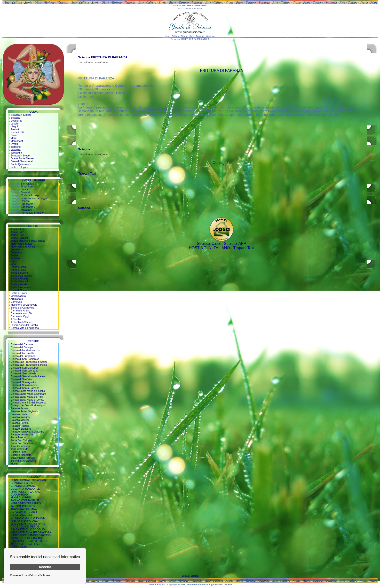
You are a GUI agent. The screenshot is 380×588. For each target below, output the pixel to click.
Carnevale (17, 302)
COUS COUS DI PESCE (25, 526)
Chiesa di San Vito (21, 379)
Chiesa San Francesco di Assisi (29, 362)
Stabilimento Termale (23, 458)
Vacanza (16, 150)
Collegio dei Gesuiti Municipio (28, 405)
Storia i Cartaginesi (22, 276)
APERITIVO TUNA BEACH (26, 544)
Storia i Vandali (19, 281)
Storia (14, 135)
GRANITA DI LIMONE (23, 486)
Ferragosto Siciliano (32, 213)
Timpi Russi (28, 186)
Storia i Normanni (21, 287)
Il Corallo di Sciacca (22, 322)
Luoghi (15, 124)
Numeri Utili (17, 132)
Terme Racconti (20, 238)
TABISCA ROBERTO (23, 506)
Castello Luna (19, 452)
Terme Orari (17, 235)
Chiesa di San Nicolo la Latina (28, 376)
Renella (25, 201)
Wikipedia (16, 153)
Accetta (45, 567)
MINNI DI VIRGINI (21, 497)
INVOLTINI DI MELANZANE (27, 538)
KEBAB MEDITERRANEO (26, 503)
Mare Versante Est (21, 244)
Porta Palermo (19, 437)
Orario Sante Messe (22, 158)
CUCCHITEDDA (20, 495)
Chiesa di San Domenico (25, 359)
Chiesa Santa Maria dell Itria (27, 397)
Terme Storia (18, 229)
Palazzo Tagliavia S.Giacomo (27, 432)
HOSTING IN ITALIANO (209, 248)
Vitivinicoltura (18, 296)
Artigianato (17, 299)
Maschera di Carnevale (24, 305)
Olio (13, 261)
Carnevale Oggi (20, 316)
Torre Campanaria (21, 446)
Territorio (16, 147)
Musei (14, 464)
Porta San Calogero (22, 440)
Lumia (24, 189)
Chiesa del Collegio (22, 347)
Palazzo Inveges (20, 417)
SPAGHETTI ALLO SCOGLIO (28, 529)
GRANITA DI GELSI (22, 483)
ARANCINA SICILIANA (24, 509)
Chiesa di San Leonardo (24, 371)
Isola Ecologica (19, 167)
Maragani (26, 210)
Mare (14, 138)
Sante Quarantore (21, 164)
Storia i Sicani (19, 267)
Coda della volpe (30, 195)
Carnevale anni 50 (21, 313)
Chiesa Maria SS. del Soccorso (28, 402)
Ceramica (16, 252)
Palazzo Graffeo (20, 414)
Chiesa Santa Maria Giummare (28, 394)
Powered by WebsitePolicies (30, 575)
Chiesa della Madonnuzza (26, 350)
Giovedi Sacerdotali (22, 161)
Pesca (14, 255)
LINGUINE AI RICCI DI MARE (28, 524)
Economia (16, 121)
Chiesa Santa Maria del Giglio (28, 391)
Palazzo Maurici (20, 420)
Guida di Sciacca (190, 576)
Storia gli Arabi (19, 284)
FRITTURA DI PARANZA (25, 521)
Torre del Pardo (20, 449)
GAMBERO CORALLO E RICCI (29, 541)
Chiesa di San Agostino (24, 382)
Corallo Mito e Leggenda (25, 328)
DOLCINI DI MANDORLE (25, 489)
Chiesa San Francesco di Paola (29, 365)
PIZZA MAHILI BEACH (24, 512)
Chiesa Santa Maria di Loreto (27, 400)
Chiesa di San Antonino (24, 385)
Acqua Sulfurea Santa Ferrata (28, 241)
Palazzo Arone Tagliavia (24, 411)
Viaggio (15, 126)
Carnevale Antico (20, 310)
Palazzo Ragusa (20, 426)
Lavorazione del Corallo (24, 325)
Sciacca (15, 118)
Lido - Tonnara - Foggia (34, 198)
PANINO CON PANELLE (25, 500)
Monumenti (17, 141)
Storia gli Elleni (19, 273)
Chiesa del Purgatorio (23, 356)
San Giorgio (28, 184)
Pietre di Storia (19, 293)
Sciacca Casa (209, 244)
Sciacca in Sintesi (21, 115)
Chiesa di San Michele (24, 373)
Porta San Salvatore (22, 443)
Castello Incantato (21, 455)
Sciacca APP (235, 244)
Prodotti (15, 129)
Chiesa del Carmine (22, 344)
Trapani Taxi (87, 174)
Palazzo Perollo (20, 423)
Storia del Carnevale (22, 308)
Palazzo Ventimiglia (22, 434)
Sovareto (26, 192)
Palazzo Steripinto (21, 429)
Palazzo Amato (19, 408)
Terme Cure (17, 232)
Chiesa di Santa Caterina (25, 388)
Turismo (15, 258)
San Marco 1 (28, 204)
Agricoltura (17, 249)
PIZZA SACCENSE (22, 515)
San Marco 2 (28, 207)
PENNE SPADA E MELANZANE (29, 480)
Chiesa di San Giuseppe (25, 368)
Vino (13, 264)
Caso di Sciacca (20, 290)
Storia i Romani (20, 279)
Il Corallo (16, 319)
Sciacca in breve (20, 155)
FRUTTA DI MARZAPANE (26, 492)
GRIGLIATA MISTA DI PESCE (28, 518)
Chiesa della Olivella (22, 353)
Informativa (70, 557)
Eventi (14, 144)
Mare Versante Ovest (23, 247)
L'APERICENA (19, 547)
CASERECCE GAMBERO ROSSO (31, 535)
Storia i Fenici (19, 270)
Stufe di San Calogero (23, 461)
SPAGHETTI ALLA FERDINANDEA (31, 532)
